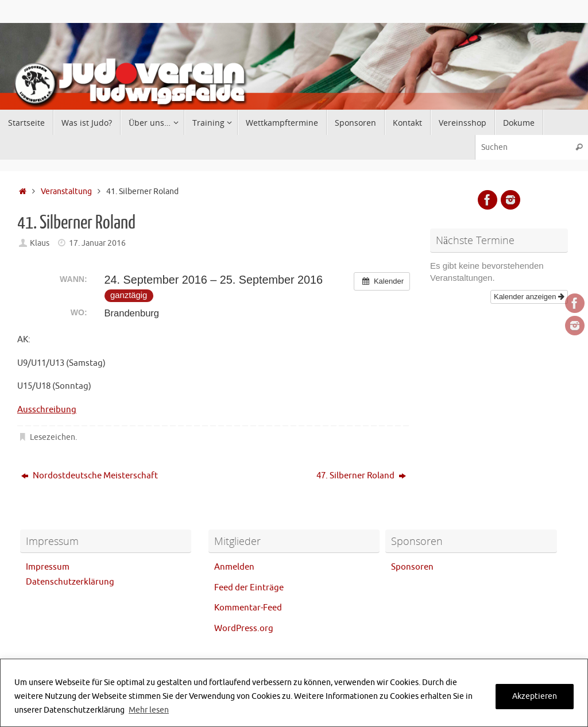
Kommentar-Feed (248, 608)
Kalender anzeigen (529, 297)
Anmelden (234, 567)
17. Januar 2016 (97, 243)
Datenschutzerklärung (70, 582)
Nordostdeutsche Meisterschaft (90, 476)
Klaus (40, 243)
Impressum (48, 567)
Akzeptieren (535, 696)
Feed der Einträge (249, 588)
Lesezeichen (53, 437)
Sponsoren (412, 567)
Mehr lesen (149, 710)
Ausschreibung (47, 410)
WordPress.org (244, 629)
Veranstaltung (66, 192)
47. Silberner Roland (361, 476)
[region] (294, 693)
